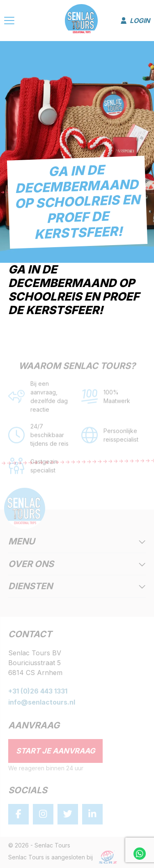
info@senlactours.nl (42, 702)
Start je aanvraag (56, 751)
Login (135, 21)
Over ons (77, 564)
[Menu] (9, 22)
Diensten (77, 587)
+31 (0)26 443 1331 (38, 691)
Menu (77, 542)
